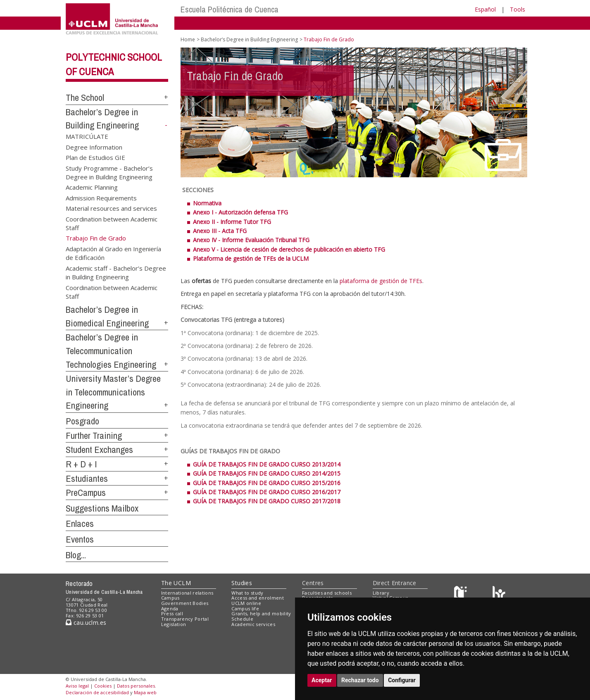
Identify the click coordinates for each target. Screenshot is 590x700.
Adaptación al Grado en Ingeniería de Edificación (113, 253)
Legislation (174, 624)
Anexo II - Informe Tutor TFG (232, 222)
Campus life (245, 608)
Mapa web (145, 692)
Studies (242, 583)
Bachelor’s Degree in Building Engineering (249, 39)
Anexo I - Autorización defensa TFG (240, 212)
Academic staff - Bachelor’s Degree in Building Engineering (116, 272)
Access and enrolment (258, 598)
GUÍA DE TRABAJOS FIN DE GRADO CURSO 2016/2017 (267, 492)
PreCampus (86, 493)
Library (381, 593)
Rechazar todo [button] (360, 680)
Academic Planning (92, 187)
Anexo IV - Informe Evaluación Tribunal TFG (251, 240)
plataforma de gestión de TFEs (381, 281)
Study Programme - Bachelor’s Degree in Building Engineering (109, 172)
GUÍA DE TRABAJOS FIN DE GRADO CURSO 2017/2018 (267, 501)
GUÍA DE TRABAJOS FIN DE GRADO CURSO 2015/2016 (267, 483)
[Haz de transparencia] (462, 594)
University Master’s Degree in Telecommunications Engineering (113, 392)
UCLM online (246, 603)
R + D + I (81, 464)
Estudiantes (87, 479)
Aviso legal (77, 686)
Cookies (103, 686)
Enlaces (80, 524)
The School (85, 98)
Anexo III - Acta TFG (220, 231)
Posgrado (82, 421)
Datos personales (136, 686)
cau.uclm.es (86, 623)
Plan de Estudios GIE (95, 157)
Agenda (170, 608)
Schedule (242, 619)
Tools (517, 9)
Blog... (76, 555)
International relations (187, 593)
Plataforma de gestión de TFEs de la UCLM (251, 258)
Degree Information (94, 147)
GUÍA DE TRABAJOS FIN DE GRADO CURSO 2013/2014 (268, 464)
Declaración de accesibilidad (97, 692)
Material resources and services (111, 208)
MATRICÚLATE (87, 136)
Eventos (80, 539)
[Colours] (499, 594)
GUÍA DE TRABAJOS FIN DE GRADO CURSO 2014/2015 (268, 473)
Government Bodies (185, 603)
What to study (247, 593)
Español (485, 9)
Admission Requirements (101, 198)
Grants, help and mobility (261, 613)
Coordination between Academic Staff (112, 223)
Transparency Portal (185, 619)
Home (188, 39)
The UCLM (176, 583)
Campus (170, 598)
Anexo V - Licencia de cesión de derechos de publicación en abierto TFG (289, 249)
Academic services (253, 624)
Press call (172, 613)
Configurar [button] (402, 680)
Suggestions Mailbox (102, 508)
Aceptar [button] (322, 680)
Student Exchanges (99, 450)
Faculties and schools (327, 593)
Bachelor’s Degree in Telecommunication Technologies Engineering (111, 351)
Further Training (94, 436)
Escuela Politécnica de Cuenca (230, 9)
